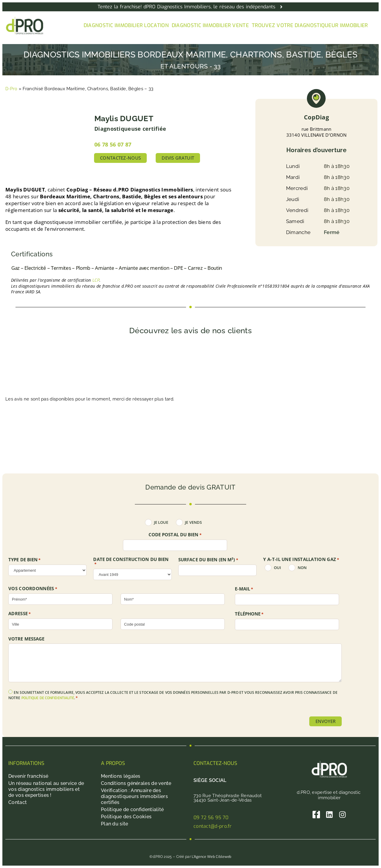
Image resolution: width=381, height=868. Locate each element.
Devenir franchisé (28, 776)
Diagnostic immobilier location (126, 25)
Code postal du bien (175, 535)
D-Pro (11, 89)
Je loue (161, 522)
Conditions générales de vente (136, 783)
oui (277, 568)
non (302, 568)
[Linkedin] (329, 815)
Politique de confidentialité (132, 809)
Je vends (193, 522)
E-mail (244, 589)
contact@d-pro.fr (213, 826)
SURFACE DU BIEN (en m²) (208, 560)
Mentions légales (121, 776)
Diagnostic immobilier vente (210, 25)
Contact (18, 802)
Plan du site (115, 824)
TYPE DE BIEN (25, 560)
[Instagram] (342, 815)
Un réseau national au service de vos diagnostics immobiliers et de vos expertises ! (46, 789)
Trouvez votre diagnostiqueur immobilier (310, 25)
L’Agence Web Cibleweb (211, 857)
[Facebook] (316, 815)
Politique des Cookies (126, 817)
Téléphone (249, 614)
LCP (96, 280)
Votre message (26, 639)
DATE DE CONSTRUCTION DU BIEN (131, 562)
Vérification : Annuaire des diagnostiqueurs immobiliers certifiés (134, 796)
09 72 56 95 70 (211, 818)
